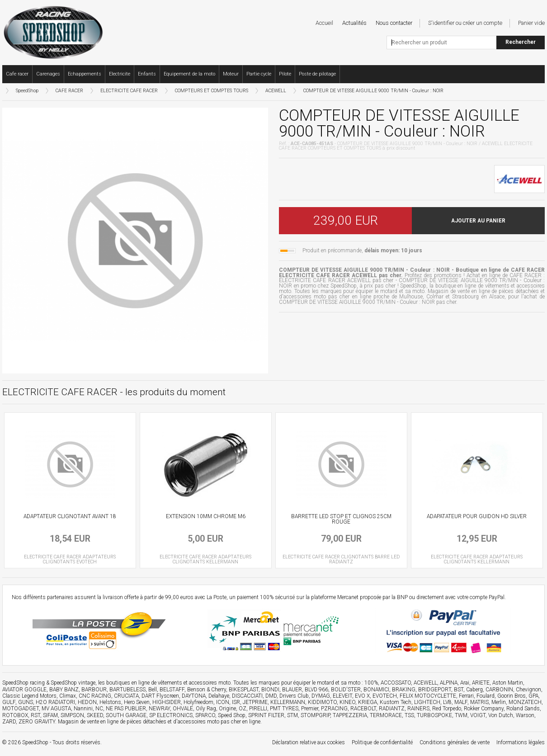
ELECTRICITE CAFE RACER (129, 91)
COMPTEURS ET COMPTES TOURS (212, 91)
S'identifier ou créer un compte (465, 23)
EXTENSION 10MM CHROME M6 (206, 516)
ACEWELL (276, 91)
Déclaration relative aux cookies (309, 742)
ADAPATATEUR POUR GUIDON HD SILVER (477, 516)
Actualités (354, 23)
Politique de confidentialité (382, 742)
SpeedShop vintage (73, 683)
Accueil (324, 23)
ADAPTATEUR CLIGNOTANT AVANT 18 (70, 516)
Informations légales (521, 742)
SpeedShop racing (24, 683)
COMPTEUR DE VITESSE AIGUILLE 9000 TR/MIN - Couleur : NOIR (373, 91)
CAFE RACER (69, 91)
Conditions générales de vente (455, 742)
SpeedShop (27, 91)
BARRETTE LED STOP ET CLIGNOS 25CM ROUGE (341, 519)
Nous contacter (394, 23)
